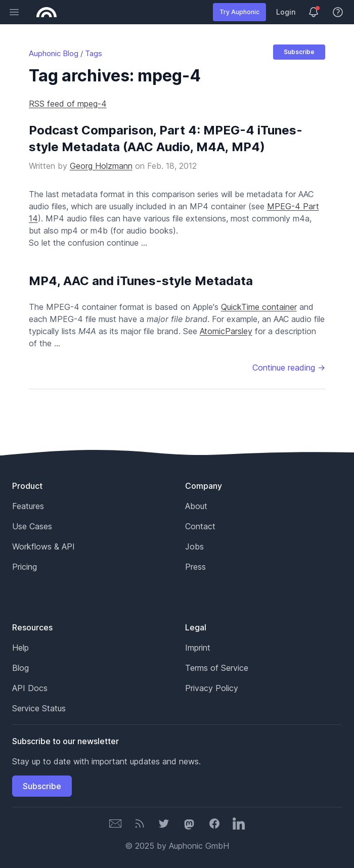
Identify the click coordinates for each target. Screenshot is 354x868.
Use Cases (32, 526)
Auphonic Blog (54, 53)
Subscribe (299, 52)
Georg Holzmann (101, 166)
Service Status (39, 708)
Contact (200, 526)
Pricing (25, 567)
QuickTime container (259, 307)
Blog (20, 668)
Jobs (194, 546)
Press (195, 567)
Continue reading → (289, 368)
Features (28, 506)
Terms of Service (217, 668)
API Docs (30, 688)
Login (286, 12)
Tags (94, 53)
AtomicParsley (226, 331)
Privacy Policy (212, 688)
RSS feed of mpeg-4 (68, 104)
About (196, 506)
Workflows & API (43, 546)
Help (20, 648)
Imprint (198, 648)
